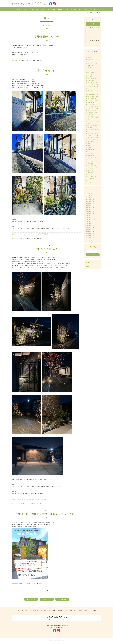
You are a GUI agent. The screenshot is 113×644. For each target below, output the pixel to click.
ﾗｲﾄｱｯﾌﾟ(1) (89, 174)
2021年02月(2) (90, 236)
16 (97, 37)
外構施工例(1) (90, 150)
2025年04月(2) (90, 195)
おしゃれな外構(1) (91, 176)
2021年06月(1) (90, 230)
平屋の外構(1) (90, 172)
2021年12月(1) (90, 224)
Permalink (15, 60)
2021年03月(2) (90, 234)
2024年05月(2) (90, 199)
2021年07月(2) (90, 228)
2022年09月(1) (90, 215)
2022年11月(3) (90, 213)
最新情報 (60, 9)
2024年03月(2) (90, 201)
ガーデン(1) (89, 182)
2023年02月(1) (90, 209)
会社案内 (25, 9)
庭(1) (88, 152)
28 (93, 44)
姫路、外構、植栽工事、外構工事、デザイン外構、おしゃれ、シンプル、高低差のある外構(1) (92, 115)
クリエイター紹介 (34, 9)
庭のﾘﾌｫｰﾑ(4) (90, 60)
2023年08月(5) (90, 207)
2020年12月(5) (90, 240)
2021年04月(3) (90, 232)
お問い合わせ (93, 9)
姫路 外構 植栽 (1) (92, 166)
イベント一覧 (68, 9)
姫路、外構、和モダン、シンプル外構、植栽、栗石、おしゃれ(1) (92, 107)
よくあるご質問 (83, 9)
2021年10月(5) (90, 226)
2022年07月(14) (91, 219)
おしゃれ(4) (89, 62)
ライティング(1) (91, 178)
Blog (75, 9)
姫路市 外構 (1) (91, 141)
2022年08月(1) (90, 217)
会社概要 (25, 610)
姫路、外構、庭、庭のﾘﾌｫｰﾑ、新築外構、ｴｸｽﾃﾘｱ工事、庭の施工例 (30, 499)
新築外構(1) (89, 148)
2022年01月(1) (90, 222)
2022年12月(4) (90, 211)
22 (95, 41)
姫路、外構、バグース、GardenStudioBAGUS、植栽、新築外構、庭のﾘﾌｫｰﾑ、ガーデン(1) (93, 94)
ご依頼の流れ (52, 9)
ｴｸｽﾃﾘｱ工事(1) (90, 154)
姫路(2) (88, 143)
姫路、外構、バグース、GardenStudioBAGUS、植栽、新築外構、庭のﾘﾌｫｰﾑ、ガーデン (36, 234)
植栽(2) (88, 145)
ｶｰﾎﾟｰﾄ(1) (89, 180)
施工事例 (44, 9)
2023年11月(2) (90, 203)
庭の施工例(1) (90, 156)
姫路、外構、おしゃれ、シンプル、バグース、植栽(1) (92, 74)
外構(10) (89, 58)
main (46, 599)
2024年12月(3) (90, 197)
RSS (88, 266)
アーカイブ (90, 189)
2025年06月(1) (90, 193)
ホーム (18, 9)
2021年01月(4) (90, 238)
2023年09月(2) (90, 205)
